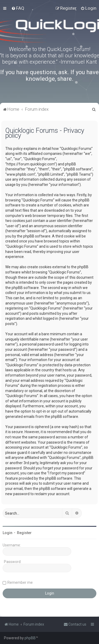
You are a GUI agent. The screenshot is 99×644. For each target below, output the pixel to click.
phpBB (30, 638)
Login (8, 533)
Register (24, 533)
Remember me (20, 582)
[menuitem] (18, 8)
